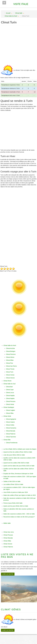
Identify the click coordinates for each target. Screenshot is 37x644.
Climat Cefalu (10, 425)
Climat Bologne (11, 351)
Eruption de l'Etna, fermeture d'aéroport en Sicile (18, 474)
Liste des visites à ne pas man (17, 556)
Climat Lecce (10, 393)
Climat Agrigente (11, 419)
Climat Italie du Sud (9, 384)
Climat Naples (10, 398)
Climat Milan (10, 360)
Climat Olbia (10, 413)
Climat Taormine (11, 437)
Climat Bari (9, 387)
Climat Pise (9, 363)
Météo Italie (7, 523)
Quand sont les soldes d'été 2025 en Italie (16, 463)
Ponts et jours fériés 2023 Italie (13, 503)
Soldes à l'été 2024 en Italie (12, 481)
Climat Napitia (10, 396)
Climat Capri (10, 390)
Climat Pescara (11, 401)
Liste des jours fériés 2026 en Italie (14, 455)
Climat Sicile (7, 416)
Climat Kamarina (11, 428)
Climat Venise (10, 375)
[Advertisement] (18, 46)
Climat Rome (7, 381)
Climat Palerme (11, 434)
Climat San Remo (11, 366)
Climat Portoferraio (12, 443)
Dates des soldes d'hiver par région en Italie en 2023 (20, 495)
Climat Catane (10, 422)
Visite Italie (21, 3)
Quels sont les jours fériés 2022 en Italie (16, 506)
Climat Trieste (10, 369)
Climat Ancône (10, 348)
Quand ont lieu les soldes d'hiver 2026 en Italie (18, 452)
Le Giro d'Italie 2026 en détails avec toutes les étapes (20, 449)
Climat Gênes (10, 357)
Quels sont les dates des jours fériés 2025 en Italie (19, 466)
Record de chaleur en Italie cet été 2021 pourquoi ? (19, 517)
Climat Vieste (10, 404)
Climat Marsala (11, 431)
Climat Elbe (7, 440)
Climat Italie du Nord (10, 345)
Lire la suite (8, 574)
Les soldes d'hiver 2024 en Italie (13, 484)
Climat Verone (10, 378)
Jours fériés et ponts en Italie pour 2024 (16, 492)
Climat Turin (10, 372)
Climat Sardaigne (9, 407)
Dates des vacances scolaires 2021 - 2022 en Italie (19, 514)
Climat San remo (9, 532)
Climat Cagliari (10, 410)
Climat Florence (11, 354)
